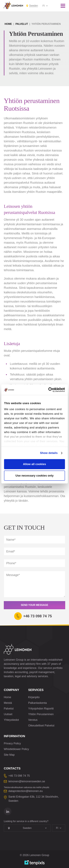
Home (8, 24)
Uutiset (8, 714)
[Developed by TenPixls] (35, 863)
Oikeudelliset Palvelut (41, 726)
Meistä (8, 703)
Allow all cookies (34, 464)
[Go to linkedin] (8, 811)
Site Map (9, 755)
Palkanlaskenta (37, 703)
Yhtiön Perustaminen (41, 714)
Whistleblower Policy (16, 749)
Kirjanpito (34, 697)
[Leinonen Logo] (13, 5)
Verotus (33, 720)
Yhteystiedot (11, 720)
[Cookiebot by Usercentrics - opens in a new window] (52, 390)
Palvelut (22, 24)
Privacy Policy (12, 743)
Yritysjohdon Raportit (41, 709)
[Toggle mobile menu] (63, 6)
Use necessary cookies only (34, 476)
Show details (49, 453)
